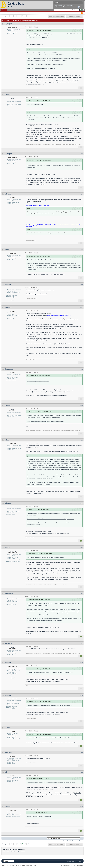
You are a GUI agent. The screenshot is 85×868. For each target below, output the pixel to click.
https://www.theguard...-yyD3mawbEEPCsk (38, 381)
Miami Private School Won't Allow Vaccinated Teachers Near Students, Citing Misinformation (51, 519)
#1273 (81, 594)
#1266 (81, 284)
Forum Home (12, 865)
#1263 (81, 154)
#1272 (81, 547)
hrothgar (8, 284)
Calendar (17, 10)
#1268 (81, 369)
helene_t (8, 547)
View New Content (76, 13)
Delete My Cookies (21, 865)
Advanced (83, 10)
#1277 (81, 728)
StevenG (8, 728)
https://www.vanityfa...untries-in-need (36, 294)
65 (25, 16)
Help (80, 7)
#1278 (81, 753)
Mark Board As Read (31, 865)
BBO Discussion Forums (8, 13)
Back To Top (5, 865)
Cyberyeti (8, 24)
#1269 (81, 406)
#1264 (81, 194)
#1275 (81, 663)
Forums (4, 10)
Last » (34, 16)
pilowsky (8, 194)
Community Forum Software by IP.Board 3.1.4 (72, 865)
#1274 (81, 643)
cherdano (8, 94)
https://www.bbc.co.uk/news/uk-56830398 (38, 38)
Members (11, 10)
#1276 (81, 695)
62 (18, 16)
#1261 (81, 24)
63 (20, 16)
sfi (6, 772)
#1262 (81, 95)
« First (11, 16)
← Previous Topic (61, 841)
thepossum (9, 369)
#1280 (81, 807)
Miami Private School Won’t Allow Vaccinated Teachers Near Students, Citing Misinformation (52, 451)
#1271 (81, 503)
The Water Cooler (27, 13)
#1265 (81, 250)
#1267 (81, 308)
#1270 (81, 440)
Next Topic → (80, 841)
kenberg (8, 807)
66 (28, 16)
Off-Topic (18, 13)
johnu (7, 250)
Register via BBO (61, 7)
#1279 (81, 772)
